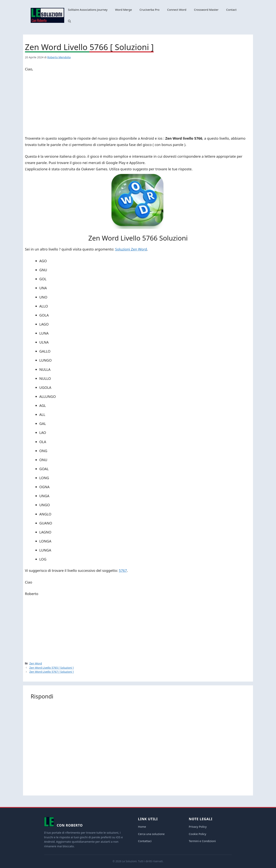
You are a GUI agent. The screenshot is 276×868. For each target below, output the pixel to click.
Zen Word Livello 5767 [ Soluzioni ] (51, 672)
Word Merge (124, 10)
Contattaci (145, 841)
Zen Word (36, 663)
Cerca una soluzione (151, 834)
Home (142, 827)
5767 (123, 570)
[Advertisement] (138, 104)
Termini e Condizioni (202, 841)
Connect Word (177, 10)
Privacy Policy (198, 827)
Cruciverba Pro (149, 10)
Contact (231, 10)
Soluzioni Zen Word (131, 249)
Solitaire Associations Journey (88, 10)
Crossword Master (206, 10)
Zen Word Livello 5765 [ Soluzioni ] (51, 668)
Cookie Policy (198, 834)
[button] (69, 21)
